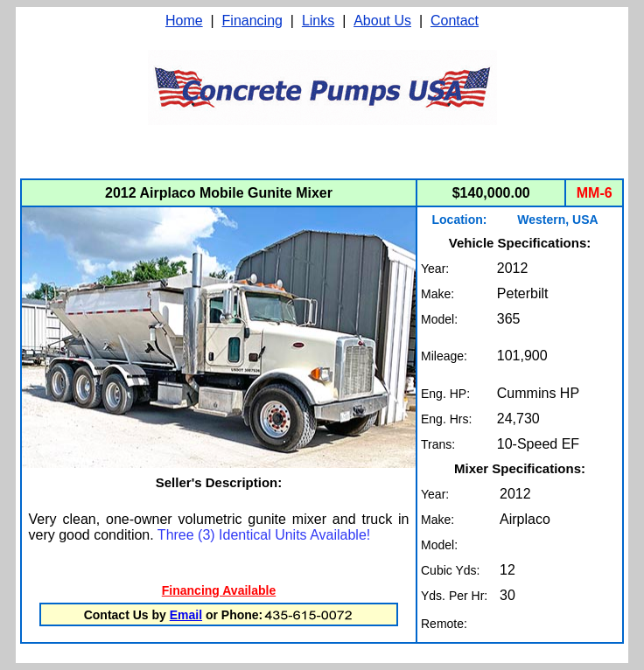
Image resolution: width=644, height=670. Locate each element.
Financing (252, 21)
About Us (382, 21)
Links (318, 21)
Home (184, 21)
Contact (455, 21)
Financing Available (219, 590)
